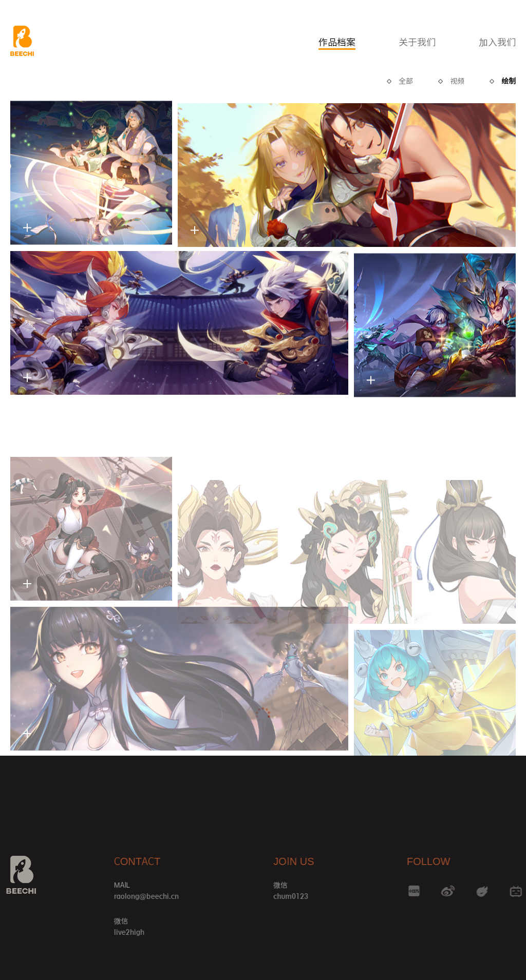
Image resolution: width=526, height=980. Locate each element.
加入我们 (497, 42)
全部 (406, 81)
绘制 (509, 81)
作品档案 (337, 42)
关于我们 (417, 42)
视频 (457, 81)
